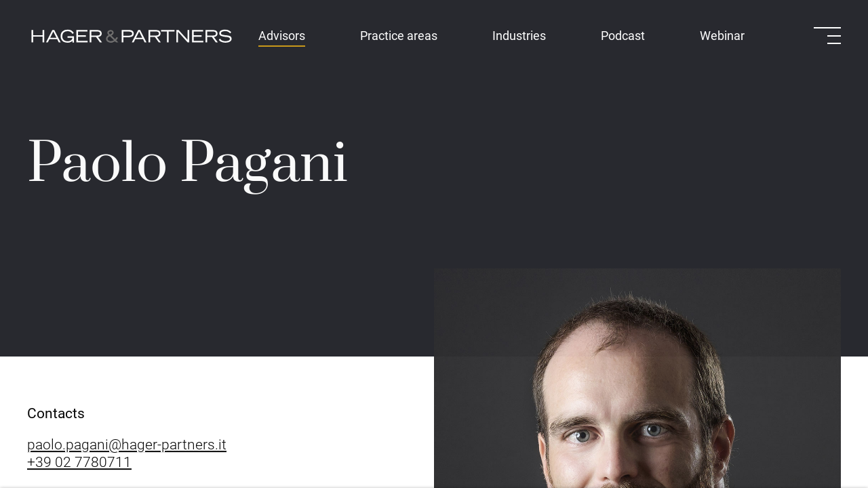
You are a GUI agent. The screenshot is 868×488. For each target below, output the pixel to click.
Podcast (623, 36)
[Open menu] (827, 36)
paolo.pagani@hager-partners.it (127, 446)
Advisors (282, 36)
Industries (519, 36)
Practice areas (399, 36)
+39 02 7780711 (79, 464)
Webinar (722, 36)
